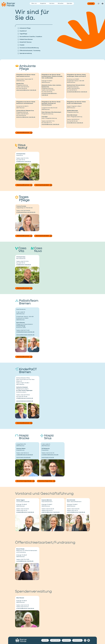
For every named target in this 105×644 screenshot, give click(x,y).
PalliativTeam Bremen (26, 39)
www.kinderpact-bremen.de (25, 401)
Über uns (34, 3)
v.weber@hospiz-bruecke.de (25, 455)
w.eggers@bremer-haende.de (25, 512)
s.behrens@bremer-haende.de (51, 512)
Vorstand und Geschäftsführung (29, 48)
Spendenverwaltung (26, 53)
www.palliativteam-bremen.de (25, 335)
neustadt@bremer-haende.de (50, 124)
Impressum (66, 640)
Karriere (52, 3)
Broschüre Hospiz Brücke (24, 481)
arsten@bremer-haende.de (75, 123)
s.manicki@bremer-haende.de (25, 608)
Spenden (69, 3)
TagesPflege (23, 34)
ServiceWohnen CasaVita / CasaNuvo (31, 37)
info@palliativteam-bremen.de (25, 332)
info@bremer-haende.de (24, 161)
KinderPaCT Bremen (26, 42)
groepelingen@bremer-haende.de (77, 92)
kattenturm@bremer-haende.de (26, 117)
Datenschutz (77, 640)
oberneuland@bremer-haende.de (26, 90)
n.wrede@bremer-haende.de (25, 561)
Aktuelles (61, 3)
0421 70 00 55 (55, 640)
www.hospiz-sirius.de (48, 457)
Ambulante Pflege (25, 28)
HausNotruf (23, 31)
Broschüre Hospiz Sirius (45, 481)
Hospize (22, 45)
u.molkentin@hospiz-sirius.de (50, 455)
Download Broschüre (23, 133)
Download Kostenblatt (42, 185)
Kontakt (91, 4)
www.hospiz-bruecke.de (23, 457)
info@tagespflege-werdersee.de (26, 212)
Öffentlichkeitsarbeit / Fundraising (30, 51)
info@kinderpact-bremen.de (25, 398)
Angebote (43, 3)
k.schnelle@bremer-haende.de (76, 512)
